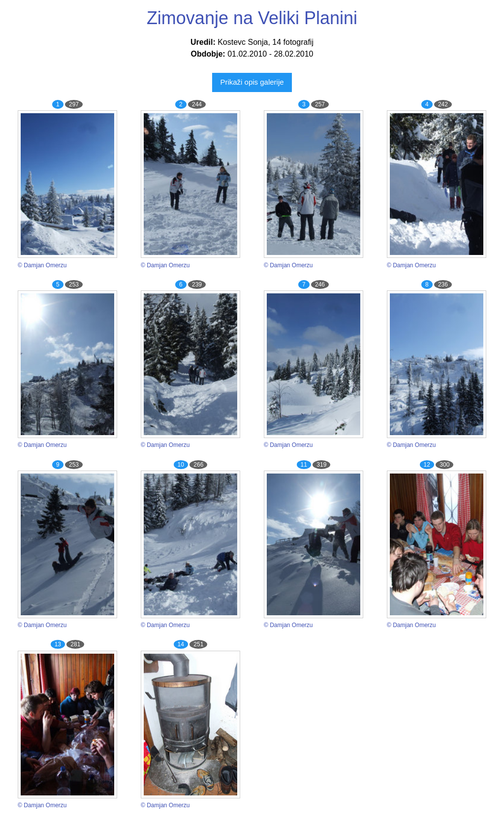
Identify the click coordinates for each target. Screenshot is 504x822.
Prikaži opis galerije (252, 82)
